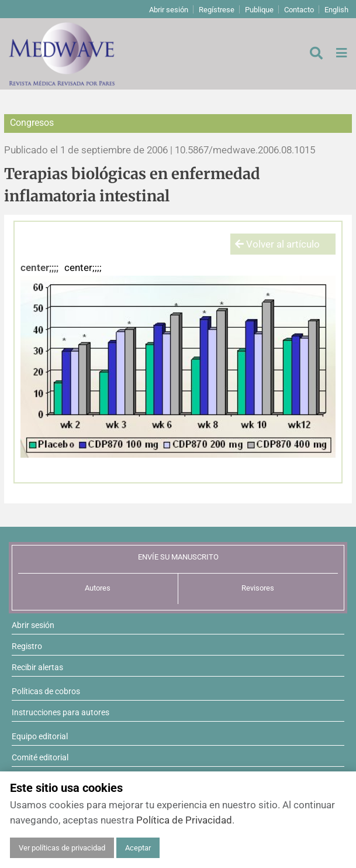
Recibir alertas (37, 667)
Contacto (299, 10)
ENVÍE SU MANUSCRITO (178, 557)
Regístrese (217, 10)
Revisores (258, 588)
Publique (259, 10)
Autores (98, 588)
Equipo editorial (40, 736)
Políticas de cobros (46, 691)
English (336, 10)
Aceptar (138, 848)
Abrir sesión (169, 10)
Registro (27, 646)
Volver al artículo (277, 244)
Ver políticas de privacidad (62, 848)
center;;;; (39, 267)
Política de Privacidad (184, 820)
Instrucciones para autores (61, 712)
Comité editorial (40, 757)
